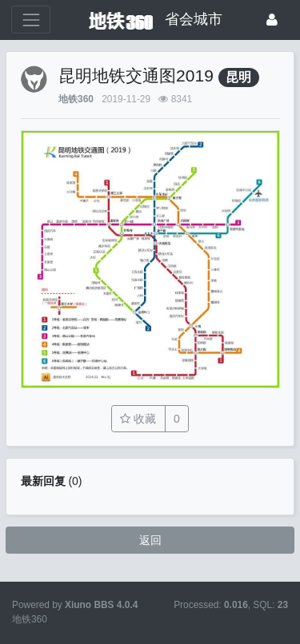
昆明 (238, 77)
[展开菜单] (31, 20)
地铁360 (76, 99)
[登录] (272, 20)
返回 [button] (150, 540)
